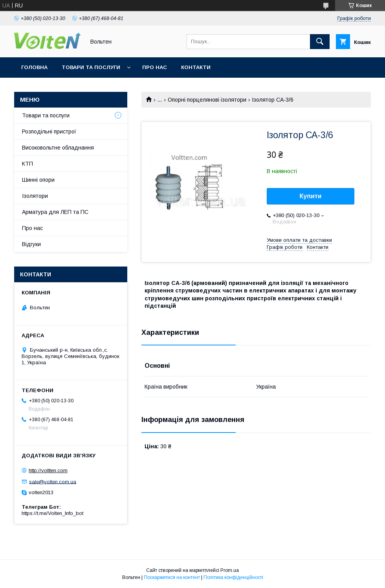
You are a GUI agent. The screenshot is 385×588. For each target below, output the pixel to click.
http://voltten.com (48, 470)
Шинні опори (38, 180)
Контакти (196, 67)
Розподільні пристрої (49, 131)
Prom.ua (230, 570)
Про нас (155, 67)
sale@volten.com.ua (53, 481)
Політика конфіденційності (233, 577)
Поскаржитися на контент (172, 577)
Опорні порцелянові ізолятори (207, 100)
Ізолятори (35, 196)
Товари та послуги (91, 67)
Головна (34, 67)
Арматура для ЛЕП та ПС (55, 212)
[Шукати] (320, 42)
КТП (27, 164)
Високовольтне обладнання (58, 148)
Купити (311, 196)
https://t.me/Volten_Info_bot (52, 513)
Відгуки (31, 244)
